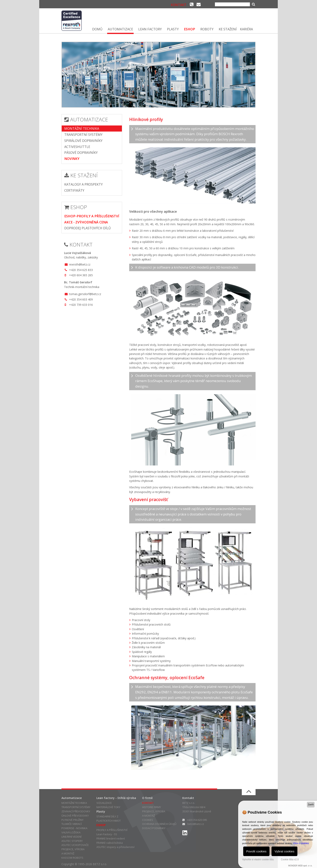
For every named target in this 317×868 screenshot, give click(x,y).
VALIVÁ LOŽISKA (71, 832)
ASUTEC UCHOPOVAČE (75, 845)
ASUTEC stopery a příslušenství (115, 847)
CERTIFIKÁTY (74, 190)
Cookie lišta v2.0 (290, 860)
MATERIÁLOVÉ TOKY (108, 807)
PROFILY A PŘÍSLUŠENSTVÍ (112, 830)
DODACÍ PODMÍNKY (154, 828)
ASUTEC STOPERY (72, 841)
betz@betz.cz (196, 824)
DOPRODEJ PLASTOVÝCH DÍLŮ (88, 228)
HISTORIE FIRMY (152, 807)
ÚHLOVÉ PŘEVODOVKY (75, 816)
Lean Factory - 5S (107, 834)
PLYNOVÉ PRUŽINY (72, 820)
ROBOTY (207, 29)
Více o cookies (301, 843)
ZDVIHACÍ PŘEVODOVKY (76, 811)
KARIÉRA (246, 29)
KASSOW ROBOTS (72, 858)
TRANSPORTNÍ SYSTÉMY (83, 135)
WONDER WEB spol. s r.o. (300, 866)
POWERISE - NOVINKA (74, 828)
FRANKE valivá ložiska (110, 843)
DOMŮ (97, 29)
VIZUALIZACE (104, 803)
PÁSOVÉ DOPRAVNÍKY (81, 153)
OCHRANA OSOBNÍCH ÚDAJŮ (159, 824)
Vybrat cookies (284, 851)
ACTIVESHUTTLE (77, 147)
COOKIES (148, 820)
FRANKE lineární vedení (111, 838)
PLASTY (173, 29)
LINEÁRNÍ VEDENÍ (71, 837)
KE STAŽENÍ (228, 29)
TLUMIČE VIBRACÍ (72, 824)
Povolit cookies (256, 851)
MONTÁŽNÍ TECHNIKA (82, 129)
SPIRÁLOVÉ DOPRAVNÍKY (83, 141)
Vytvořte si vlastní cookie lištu (258, 860)
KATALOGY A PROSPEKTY (83, 184)
